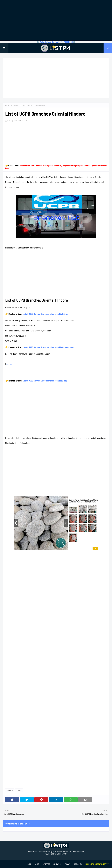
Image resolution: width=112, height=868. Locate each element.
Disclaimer (78, 864)
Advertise (46, 864)
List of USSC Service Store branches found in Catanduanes (48, 347)
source (9, 364)
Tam (9, 121)
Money (19, 790)
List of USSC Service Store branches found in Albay (45, 381)
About (37, 864)
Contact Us (57, 864)
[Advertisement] (56, 20)
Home (7, 105)
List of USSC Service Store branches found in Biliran (45, 314)
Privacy (68, 864)
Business (14, 105)
